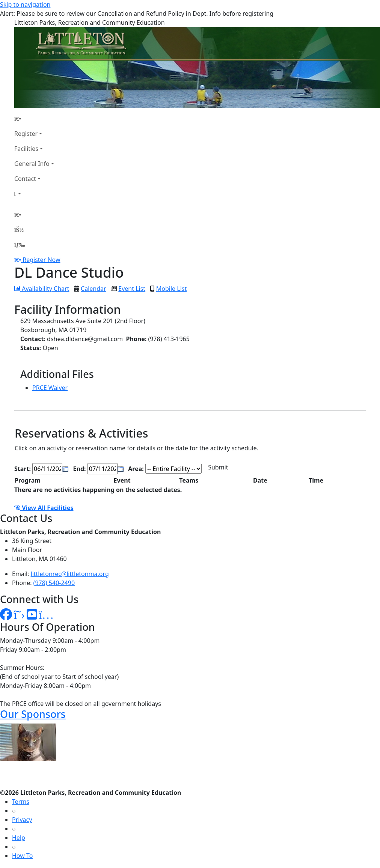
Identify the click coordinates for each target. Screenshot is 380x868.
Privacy (22, 820)
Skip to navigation (25, 5)
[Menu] (20, 245)
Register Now (41, 260)
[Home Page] (34, 119)
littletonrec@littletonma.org (70, 574)
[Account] (34, 194)
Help (19, 838)
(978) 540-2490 (54, 583)
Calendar (93, 289)
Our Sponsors (33, 714)
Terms (21, 802)
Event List (132, 289)
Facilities (26, 149)
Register (26, 134)
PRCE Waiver (50, 388)
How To (22, 856)
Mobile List (171, 289)
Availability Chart (42, 289)
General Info (32, 164)
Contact (25, 179)
